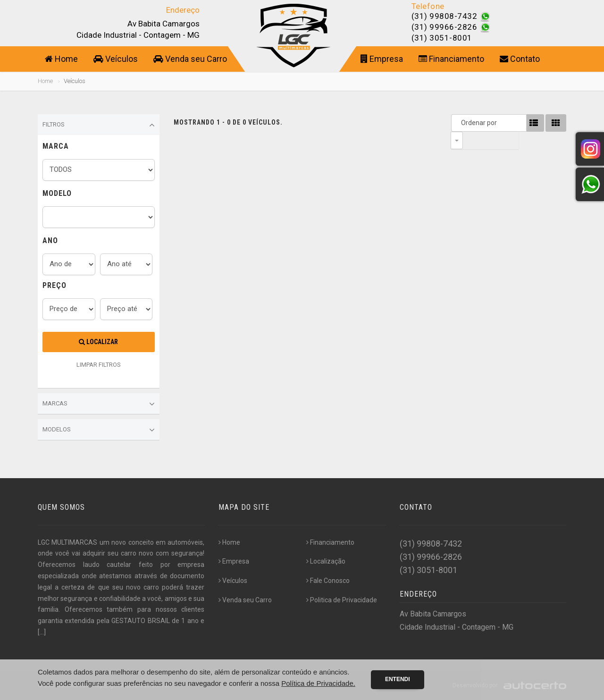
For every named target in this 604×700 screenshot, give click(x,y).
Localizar (98, 342)
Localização (326, 561)
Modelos (99, 430)
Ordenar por (459, 123)
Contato (520, 59)
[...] (42, 632)
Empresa (382, 59)
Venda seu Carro (190, 59)
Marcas (99, 404)
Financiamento (451, 59)
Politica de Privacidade (342, 600)
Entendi (398, 679)
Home (61, 59)
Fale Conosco (328, 581)
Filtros (99, 125)
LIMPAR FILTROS (99, 365)
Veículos (116, 59)
